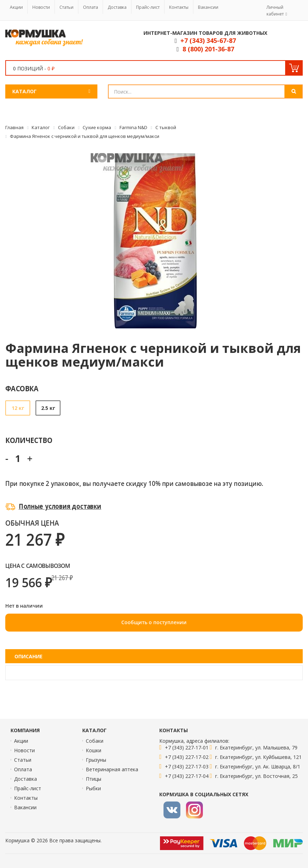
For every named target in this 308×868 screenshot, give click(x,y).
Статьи (66, 7)
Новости (41, 7)
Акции (16, 7)
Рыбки (93, 788)
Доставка (117, 7)
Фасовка (22, 388)
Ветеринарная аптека (112, 769)
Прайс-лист (148, 7)
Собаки (95, 741)
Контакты (179, 7)
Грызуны (96, 760)
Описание (28, 656)
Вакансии (208, 7)
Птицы (94, 779)
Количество (29, 440)
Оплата (91, 7)
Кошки (94, 750)
